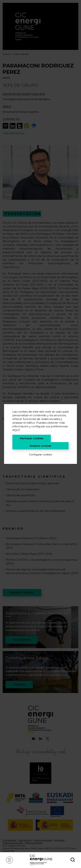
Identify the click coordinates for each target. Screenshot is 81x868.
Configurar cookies (40, 455)
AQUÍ (16, 430)
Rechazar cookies (32, 438)
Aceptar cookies (40, 446)
